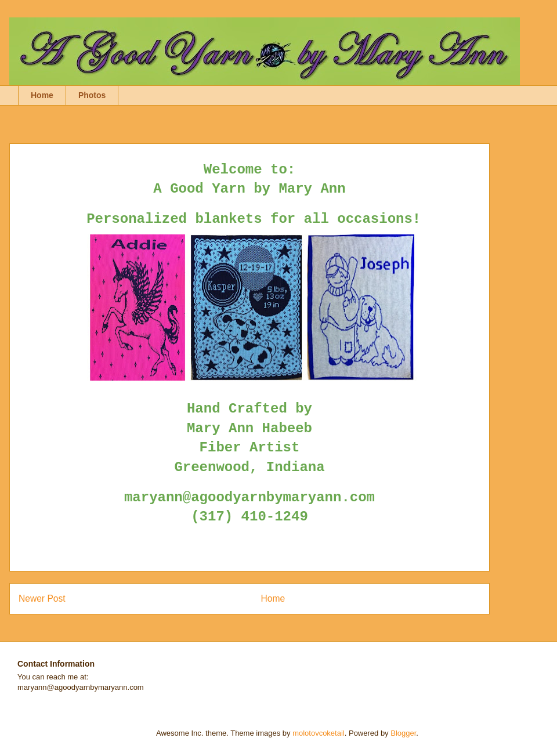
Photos (92, 95)
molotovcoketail (319, 733)
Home (42, 95)
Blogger (403, 733)
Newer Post (42, 598)
